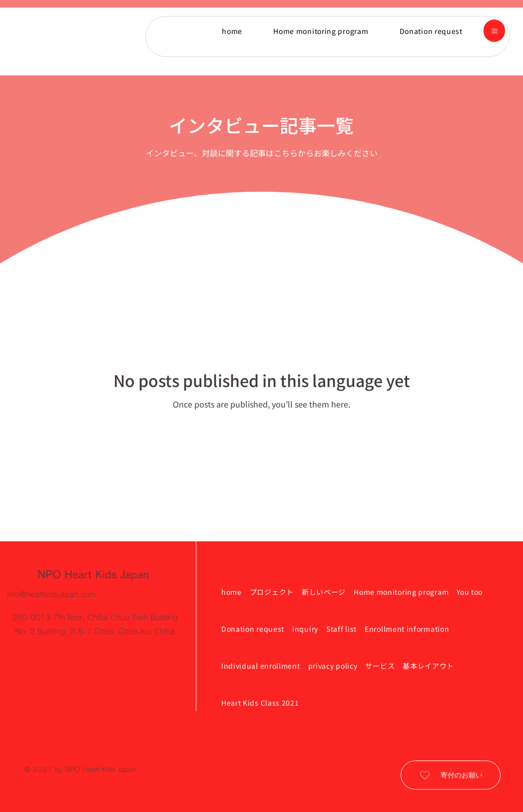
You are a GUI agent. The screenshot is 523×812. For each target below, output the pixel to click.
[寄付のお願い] (451, 775)
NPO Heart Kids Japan (93, 574)
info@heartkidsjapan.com (51, 595)
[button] (494, 31)
